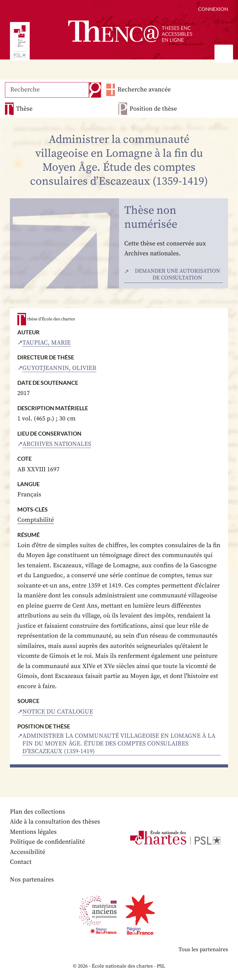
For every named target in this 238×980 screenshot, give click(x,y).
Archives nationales (57, 444)
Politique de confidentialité (47, 842)
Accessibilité (28, 852)
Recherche (95, 90)
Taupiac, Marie (46, 343)
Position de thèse (153, 109)
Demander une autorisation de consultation (177, 275)
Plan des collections (37, 812)
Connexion (213, 9)
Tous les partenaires (203, 949)
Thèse (24, 109)
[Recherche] (47, 90)
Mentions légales (33, 832)
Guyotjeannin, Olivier (59, 368)
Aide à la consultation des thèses (55, 822)
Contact (21, 862)
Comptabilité (36, 520)
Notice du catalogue (58, 712)
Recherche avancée (144, 90)
